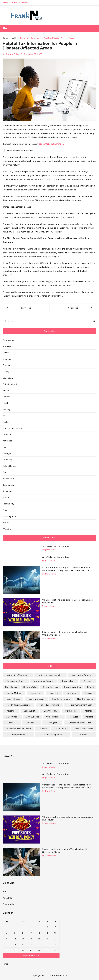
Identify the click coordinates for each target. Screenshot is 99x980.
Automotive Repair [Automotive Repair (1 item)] (16, 681)
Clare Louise (51, 606)
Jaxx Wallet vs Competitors (56, 546)
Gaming (6, 409)
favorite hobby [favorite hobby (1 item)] (13, 699)
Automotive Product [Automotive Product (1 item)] (82, 675)
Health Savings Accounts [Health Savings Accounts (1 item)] (19, 705)
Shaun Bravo (51, 638)
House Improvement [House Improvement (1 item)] (49, 705)
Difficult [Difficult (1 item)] (90, 687)
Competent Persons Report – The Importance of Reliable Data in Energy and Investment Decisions (66, 569)
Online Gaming (10, 466)
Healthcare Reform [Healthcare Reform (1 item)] (61, 699)
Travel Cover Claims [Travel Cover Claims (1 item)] (84, 729)
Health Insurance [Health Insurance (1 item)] (85, 699)
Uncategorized (10, 516)
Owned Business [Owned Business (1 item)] (54, 717)
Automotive (8, 340)
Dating (6, 372)
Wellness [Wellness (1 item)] (84, 735)
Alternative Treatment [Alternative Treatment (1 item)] (18, 675)
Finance (6, 397)
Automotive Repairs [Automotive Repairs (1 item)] (44, 681)
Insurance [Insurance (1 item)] (11, 711)
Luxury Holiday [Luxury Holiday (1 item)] (50, 711)
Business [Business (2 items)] (88, 681)
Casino (6, 353)
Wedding (7, 529)
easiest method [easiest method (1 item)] (14, 693)
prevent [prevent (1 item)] (12, 723)
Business (7, 346)
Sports (6, 498)
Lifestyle (7, 453)
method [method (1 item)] (89, 711)
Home (5, 3)
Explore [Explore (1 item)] (89, 693)
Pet (4, 472)
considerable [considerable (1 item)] (11, 687)
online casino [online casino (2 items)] (12, 717)
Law (5, 447)
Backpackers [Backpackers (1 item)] (68, 681)
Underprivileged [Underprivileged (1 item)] (18, 735)
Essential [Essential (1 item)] (54, 693)
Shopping (7, 491)
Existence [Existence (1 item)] (72, 693)
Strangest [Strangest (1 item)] (52, 723)
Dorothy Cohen (13, 54)
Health (6, 422)
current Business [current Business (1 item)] (50, 687)
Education (8, 378)
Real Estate (8, 479)
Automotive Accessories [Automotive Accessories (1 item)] (50, 675)
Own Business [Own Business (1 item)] (32, 717)
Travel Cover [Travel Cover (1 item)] (60, 729)
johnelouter (50, 550)
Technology (8, 504)
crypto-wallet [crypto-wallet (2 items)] (30, 687)
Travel (6, 510)
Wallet (6, 523)
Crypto (6, 365)
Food (5, 403)
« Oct (5, 964)
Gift (4, 416)
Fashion (6, 390)
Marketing (7, 460)
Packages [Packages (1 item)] (74, 717)
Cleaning (7, 359)
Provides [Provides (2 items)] (32, 723)
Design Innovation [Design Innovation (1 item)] (72, 687)
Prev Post (26, 308)
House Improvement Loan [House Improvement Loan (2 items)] (80, 705)
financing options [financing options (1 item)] (36, 699)
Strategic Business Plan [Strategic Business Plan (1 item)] (80, 723)
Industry (7, 435)
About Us (14, 3)
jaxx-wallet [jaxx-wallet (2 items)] (30, 711)
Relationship (9, 485)
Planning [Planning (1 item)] (89, 717)
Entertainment (10, 384)
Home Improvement (12, 428)
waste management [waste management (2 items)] (53, 735)
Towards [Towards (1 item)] (43, 729)
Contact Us (24, 3)
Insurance (7, 441)
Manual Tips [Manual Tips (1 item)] (71, 711)
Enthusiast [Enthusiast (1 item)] (36, 693)
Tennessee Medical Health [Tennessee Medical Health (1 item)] (18, 729)
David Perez (51, 574)
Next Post (73, 308)
